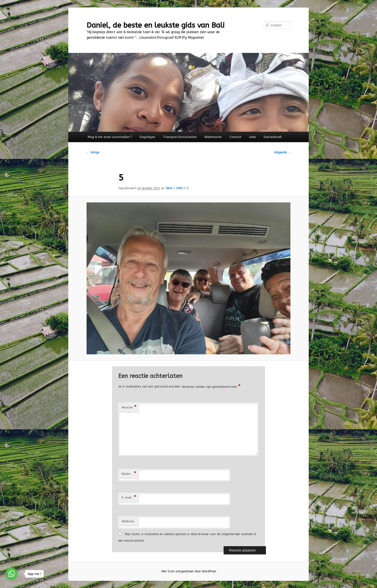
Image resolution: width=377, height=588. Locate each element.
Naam (129, 474)
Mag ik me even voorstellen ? (110, 137)
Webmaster (213, 137)
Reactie (129, 408)
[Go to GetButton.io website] (12, 583)
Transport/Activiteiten (180, 137)
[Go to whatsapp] (12, 574)
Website (128, 521)
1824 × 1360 (174, 188)
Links (253, 137)
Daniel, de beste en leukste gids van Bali (156, 25)
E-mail (129, 498)
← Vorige (93, 152)
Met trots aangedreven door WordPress (189, 571)
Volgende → (282, 152)
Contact (235, 137)
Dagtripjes (148, 137)
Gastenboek (273, 137)
